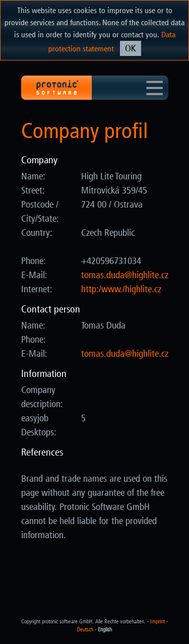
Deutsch (85, 630)
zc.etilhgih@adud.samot (125, 275)
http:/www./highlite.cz (121, 289)
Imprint (157, 622)
